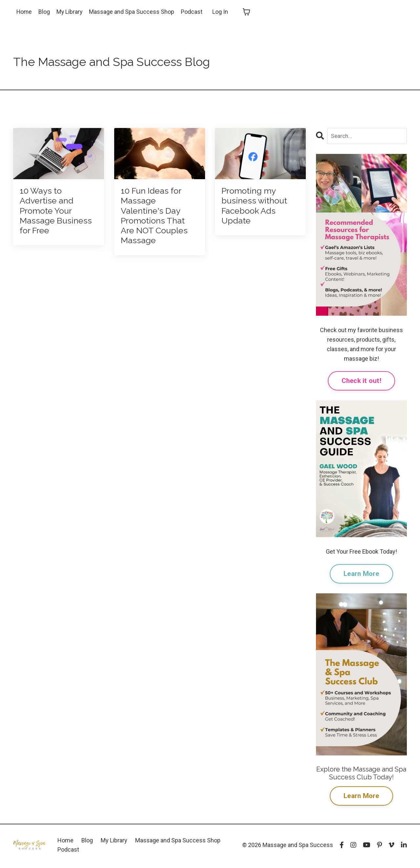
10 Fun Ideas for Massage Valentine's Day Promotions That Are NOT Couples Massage (158, 227)
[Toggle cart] (248, 12)
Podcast (193, 12)
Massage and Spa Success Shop (133, 12)
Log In (221, 12)
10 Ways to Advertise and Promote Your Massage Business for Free (51, 221)
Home (24, 12)
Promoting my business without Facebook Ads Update (259, 209)
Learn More (361, 575)
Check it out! (361, 381)
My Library (70, 12)
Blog (45, 12)
